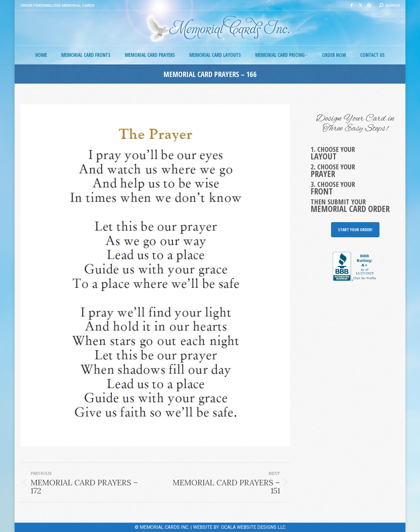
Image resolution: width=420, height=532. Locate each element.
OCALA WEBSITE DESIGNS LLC (253, 527)
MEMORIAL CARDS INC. (164, 527)
